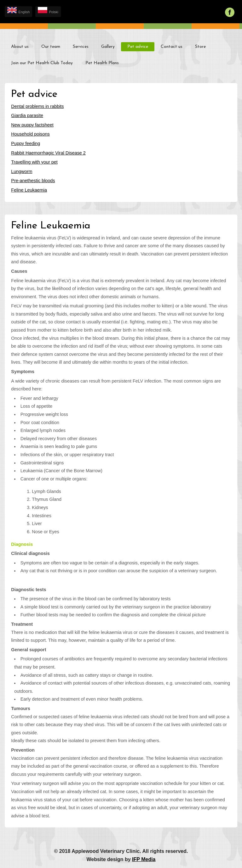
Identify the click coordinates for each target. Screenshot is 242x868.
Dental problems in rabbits (37, 106)
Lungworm (22, 171)
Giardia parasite (27, 115)
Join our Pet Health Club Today (42, 63)
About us (20, 47)
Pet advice (138, 47)
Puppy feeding (26, 143)
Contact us (172, 47)
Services (81, 47)
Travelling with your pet (34, 162)
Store (200, 47)
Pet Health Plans (102, 63)
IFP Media (144, 859)
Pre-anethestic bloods (33, 181)
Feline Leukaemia (29, 190)
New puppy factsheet (32, 125)
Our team (51, 47)
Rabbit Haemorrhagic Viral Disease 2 (48, 153)
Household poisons (30, 134)
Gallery (108, 47)
